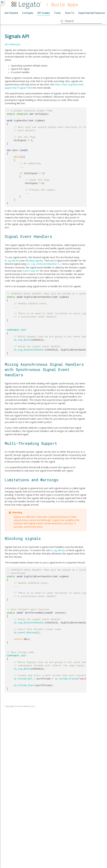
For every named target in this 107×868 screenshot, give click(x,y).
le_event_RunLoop (25, 632)
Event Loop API (31, 270)
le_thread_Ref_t (24, 679)
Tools (57, 13)
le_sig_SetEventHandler (29, 350)
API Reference (13, 44)
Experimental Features (92, 13)
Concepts (28, 13)
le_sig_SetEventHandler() (44, 264)
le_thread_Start (24, 685)
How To (70, 13)
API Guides (44, 13)
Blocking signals (34, 260)
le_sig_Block (22, 340)
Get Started (11, 13)
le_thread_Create (66, 679)
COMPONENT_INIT (17, 330)
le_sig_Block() (12, 260)
